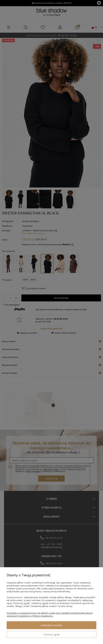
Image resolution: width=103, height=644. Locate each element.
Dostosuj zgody (52, 634)
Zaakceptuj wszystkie (52, 625)
